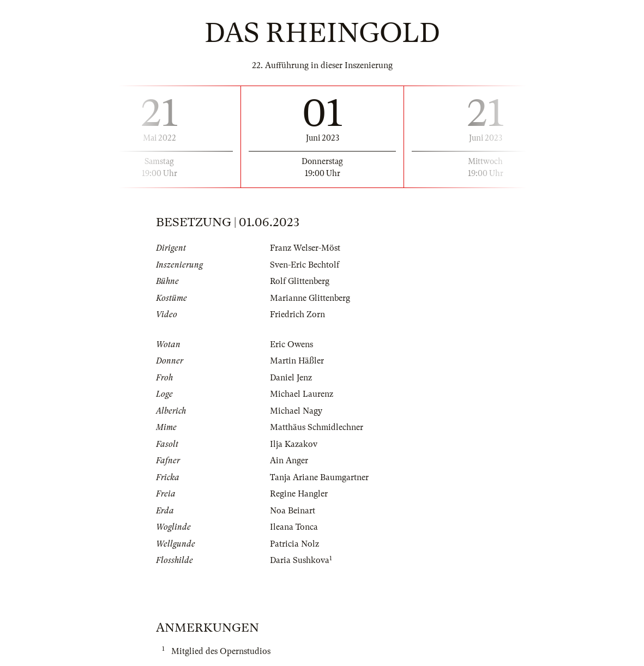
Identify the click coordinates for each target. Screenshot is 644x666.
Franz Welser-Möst (305, 248)
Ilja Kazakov (294, 444)
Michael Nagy (296, 411)
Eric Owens (291, 344)
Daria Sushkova (300, 560)
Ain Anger (289, 461)
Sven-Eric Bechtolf (305, 265)
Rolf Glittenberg (300, 281)
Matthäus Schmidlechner (317, 427)
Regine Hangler (299, 494)
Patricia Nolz (294, 544)
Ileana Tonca (294, 527)
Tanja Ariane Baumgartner (319, 477)
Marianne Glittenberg (310, 298)
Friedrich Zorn (297, 314)
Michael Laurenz (302, 394)
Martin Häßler (297, 361)
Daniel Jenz (291, 378)
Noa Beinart (293, 511)
